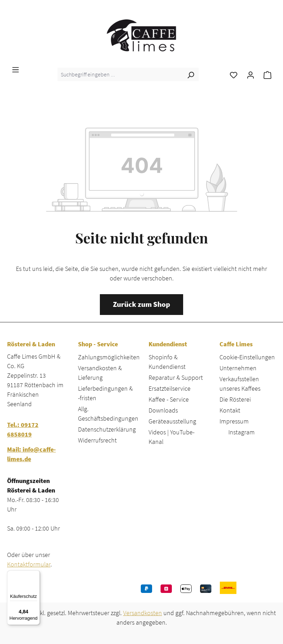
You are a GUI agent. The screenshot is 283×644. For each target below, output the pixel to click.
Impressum (234, 421)
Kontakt (230, 410)
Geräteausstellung (172, 421)
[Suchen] (191, 74)
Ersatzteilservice (170, 388)
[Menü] (16, 69)
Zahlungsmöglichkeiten (109, 357)
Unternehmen (238, 368)
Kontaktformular (29, 564)
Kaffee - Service (169, 399)
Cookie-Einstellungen (247, 357)
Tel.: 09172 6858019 (23, 429)
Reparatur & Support (176, 377)
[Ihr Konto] (251, 74)
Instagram (242, 432)
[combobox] (120, 74)
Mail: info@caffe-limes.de (31, 454)
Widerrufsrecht (97, 440)
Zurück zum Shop (141, 304)
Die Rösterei (235, 399)
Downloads (163, 410)
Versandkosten (143, 613)
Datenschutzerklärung (107, 429)
